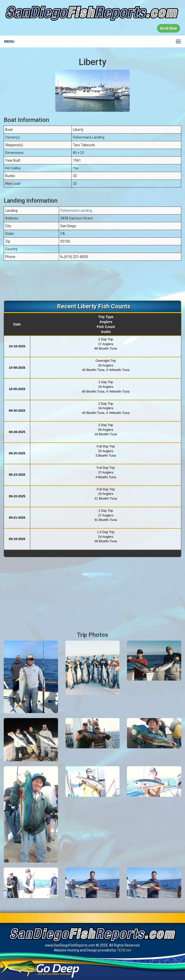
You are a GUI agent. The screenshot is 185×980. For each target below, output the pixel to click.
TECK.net (124, 950)
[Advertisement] (92, 283)
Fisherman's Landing (76, 211)
